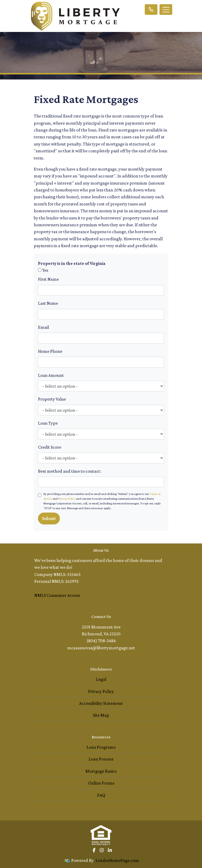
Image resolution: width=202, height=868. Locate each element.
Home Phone (50, 351)
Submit (49, 518)
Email (44, 327)
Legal (101, 679)
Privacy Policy (67, 499)
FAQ (101, 795)
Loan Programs (101, 747)
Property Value (52, 399)
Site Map (101, 715)
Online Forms (101, 783)
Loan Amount (51, 375)
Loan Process (101, 759)
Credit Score (50, 447)
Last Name (48, 303)
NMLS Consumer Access (57, 595)
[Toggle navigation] (166, 10)
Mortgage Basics (101, 771)
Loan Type (48, 423)
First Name (48, 279)
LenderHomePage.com (117, 860)
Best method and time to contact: (69, 471)
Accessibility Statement (101, 703)
